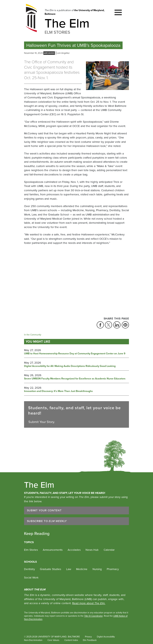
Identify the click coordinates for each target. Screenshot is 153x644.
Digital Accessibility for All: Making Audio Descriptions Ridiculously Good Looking (70, 366)
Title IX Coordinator (93, 616)
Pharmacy (113, 569)
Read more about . (89, 603)
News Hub (92, 550)
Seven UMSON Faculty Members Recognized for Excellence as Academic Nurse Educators (75, 379)
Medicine (82, 569)
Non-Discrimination (33, 640)
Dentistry (30, 569)
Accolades (74, 550)
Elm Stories (31, 550)
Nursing (97, 569)
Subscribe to (47, 521)
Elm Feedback (90, 640)
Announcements (53, 550)
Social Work (31, 577)
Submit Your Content (44, 510)
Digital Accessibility (106, 637)
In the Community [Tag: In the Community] (33, 335)
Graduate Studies (50, 569)
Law (69, 569)
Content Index (71, 640)
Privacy (88, 637)
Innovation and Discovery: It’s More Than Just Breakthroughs (58, 391)
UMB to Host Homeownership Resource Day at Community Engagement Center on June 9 (75, 354)
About (35, 589)
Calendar (109, 550)
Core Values (53, 640)
